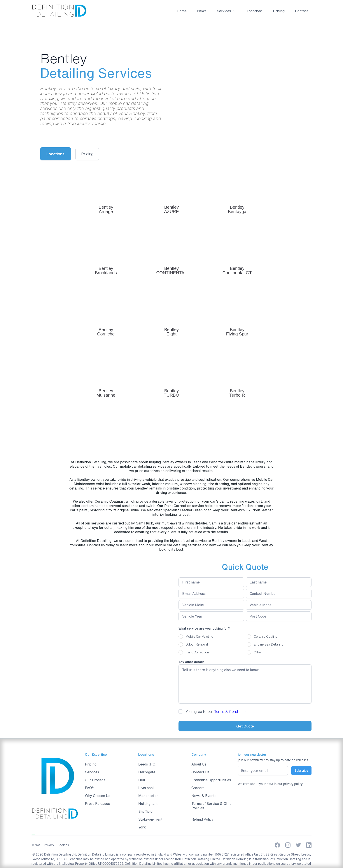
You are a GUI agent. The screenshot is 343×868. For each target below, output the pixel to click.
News (202, 11)
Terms (36, 845)
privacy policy (293, 784)
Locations (255, 11)
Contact (302, 11)
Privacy (49, 845)
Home (182, 11)
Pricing (279, 11)
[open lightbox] (89, 154)
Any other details (192, 662)
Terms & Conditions (230, 712)
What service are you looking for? (204, 629)
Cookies (63, 845)
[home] (59, 11)
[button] (225, 11)
